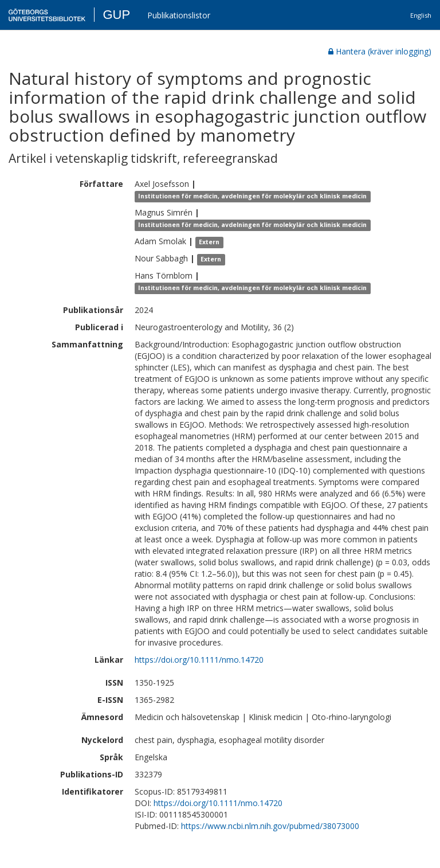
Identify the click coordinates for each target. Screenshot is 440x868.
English (421, 15)
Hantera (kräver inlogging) (380, 51)
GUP (116, 15)
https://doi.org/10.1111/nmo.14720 (199, 660)
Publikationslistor (179, 15)
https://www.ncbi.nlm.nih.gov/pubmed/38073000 (270, 826)
